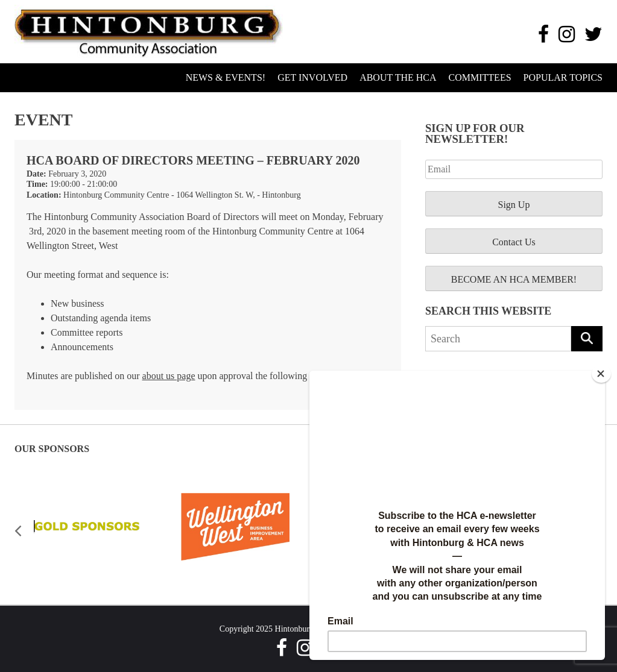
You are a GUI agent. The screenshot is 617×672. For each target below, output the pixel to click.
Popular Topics (563, 77)
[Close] (601, 374)
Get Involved (312, 77)
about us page (169, 376)
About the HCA (398, 77)
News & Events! (226, 77)
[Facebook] (543, 34)
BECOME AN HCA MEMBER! (514, 279)
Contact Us (514, 242)
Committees (480, 77)
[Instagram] (567, 34)
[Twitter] (593, 34)
